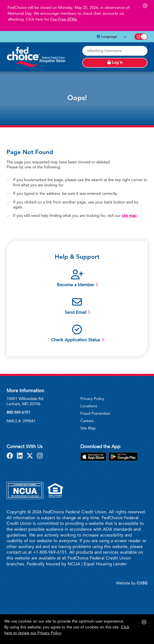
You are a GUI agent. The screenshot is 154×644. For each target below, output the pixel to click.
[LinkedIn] (21, 456)
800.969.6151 (18, 413)
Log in (115, 62)
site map (129, 216)
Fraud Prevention (95, 414)
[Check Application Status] (77, 334)
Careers (87, 421)
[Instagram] (40, 456)
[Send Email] (77, 307)
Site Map (88, 428)
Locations (89, 406)
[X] (31, 456)
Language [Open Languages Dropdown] (107, 37)
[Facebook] (11, 456)
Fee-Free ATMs (64, 20)
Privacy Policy (92, 399)
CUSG (142, 583)
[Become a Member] (77, 279)
